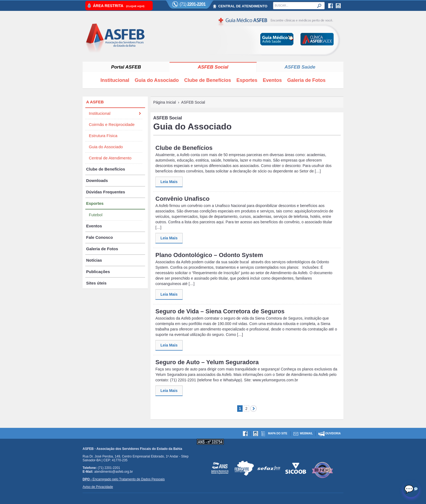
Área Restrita (119, 6)
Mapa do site (278, 433)
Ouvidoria (333, 433)
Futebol (96, 215)
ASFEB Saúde (300, 67)
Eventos (272, 80)
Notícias (94, 260)
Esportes (247, 80)
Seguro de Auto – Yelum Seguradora (207, 362)
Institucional (115, 80)
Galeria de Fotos (306, 80)
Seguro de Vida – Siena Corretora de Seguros (220, 311)
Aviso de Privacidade (98, 487)
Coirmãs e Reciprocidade (112, 124)
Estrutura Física (103, 136)
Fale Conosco (99, 237)
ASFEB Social (213, 67)
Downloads (97, 180)
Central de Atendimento (110, 158)
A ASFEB (95, 102)
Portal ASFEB (126, 67)
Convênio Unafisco (182, 199)
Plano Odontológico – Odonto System (209, 255)
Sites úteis (96, 283)
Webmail (306, 433)
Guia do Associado (157, 80)
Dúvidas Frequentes (106, 192)
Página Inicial (165, 102)
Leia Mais (169, 182)
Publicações (98, 272)
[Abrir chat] (411, 489)
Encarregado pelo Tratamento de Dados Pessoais (124, 479)
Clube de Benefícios (208, 80)
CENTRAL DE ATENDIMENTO (243, 6)
